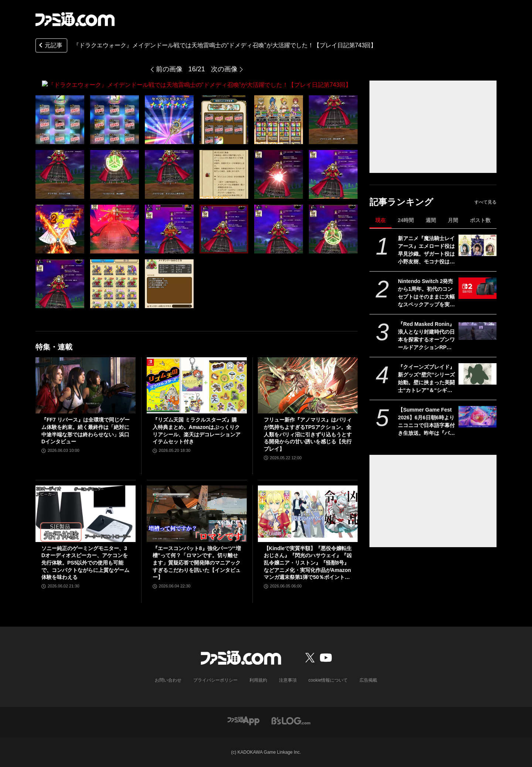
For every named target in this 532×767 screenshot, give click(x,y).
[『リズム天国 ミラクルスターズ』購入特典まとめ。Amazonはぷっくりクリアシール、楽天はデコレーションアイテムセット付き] (197, 385)
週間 (431, 220)
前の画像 (169, 69)
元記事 (50, 46)
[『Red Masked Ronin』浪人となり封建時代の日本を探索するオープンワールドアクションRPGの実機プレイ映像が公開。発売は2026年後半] (478, 331)
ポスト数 (480, 220)
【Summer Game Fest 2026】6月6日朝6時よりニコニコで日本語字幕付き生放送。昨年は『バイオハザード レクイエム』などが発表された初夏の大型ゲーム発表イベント (426, 422)
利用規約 (258, 680)
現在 (381, 220)
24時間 (406, 220)
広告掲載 (368, 680)
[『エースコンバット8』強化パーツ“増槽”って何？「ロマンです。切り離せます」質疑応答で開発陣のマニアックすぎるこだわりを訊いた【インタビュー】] (197, 514)
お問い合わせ (168, 680)
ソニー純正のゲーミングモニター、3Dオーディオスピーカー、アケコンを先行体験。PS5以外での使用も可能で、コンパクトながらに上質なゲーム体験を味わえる (85, 562)
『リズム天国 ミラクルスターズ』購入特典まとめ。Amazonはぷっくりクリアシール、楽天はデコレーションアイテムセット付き (197, 431)
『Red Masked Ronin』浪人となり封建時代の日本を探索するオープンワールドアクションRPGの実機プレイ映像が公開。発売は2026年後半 (426, 336)
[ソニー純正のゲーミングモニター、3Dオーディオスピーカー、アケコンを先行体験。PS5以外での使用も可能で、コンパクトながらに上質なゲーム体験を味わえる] (86, 514)
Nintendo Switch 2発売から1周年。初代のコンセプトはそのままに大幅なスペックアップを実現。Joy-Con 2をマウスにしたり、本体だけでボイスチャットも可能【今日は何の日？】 (426, 293)
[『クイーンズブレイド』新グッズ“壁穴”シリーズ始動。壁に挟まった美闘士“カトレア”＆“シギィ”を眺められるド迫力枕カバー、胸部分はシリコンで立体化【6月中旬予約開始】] (478, 374)
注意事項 (288, 680)
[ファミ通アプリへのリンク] (243, 720)
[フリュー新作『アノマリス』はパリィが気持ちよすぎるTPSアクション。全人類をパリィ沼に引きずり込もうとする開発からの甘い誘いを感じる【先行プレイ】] (308, 385)
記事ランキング (401, 202)
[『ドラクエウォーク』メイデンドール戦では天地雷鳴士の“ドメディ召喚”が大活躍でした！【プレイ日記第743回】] (60, 119)
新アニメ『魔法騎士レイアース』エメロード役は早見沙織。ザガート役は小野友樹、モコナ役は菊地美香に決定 (426, 250)
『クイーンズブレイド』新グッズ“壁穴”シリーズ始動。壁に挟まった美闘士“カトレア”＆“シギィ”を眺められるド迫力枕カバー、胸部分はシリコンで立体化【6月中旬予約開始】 (426, 379)
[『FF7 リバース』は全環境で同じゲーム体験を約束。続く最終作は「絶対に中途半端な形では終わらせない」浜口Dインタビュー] (86, 385)
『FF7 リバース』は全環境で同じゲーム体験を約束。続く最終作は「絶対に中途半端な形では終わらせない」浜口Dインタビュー (86, 431)
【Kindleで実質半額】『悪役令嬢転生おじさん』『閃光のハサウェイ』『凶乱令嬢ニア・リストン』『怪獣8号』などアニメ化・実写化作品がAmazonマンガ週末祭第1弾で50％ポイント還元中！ (308, 563)
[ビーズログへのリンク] (291, 720)
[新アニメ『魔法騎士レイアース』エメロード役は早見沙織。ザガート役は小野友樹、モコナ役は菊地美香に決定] (478, 245)
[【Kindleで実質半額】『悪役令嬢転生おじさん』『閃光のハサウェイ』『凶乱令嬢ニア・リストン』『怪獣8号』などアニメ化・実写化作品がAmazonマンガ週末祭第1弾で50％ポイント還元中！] (308, 514)
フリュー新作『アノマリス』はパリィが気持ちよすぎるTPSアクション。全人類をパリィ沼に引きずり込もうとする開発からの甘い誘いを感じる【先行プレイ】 (308, 434)
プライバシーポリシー (215, 680)
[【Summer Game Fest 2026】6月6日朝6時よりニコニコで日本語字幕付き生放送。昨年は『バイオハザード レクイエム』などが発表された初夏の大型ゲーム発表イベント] (478, 417)
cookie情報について (328, 680)
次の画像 (224, 69)
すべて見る (485, 202)
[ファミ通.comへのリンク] (75, 19)
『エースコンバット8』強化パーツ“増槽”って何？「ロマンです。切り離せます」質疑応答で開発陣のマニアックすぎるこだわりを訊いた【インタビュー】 (197, 562)
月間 (453, 220)
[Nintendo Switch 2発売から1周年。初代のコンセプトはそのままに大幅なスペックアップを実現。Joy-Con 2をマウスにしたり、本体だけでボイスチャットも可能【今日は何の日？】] (478, 288)
